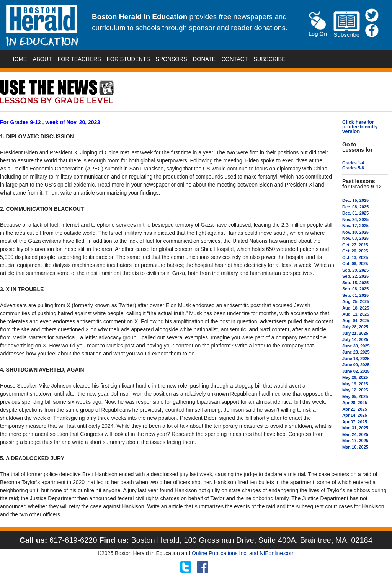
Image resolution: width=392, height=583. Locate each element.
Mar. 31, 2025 (355, 428)
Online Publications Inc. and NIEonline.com (243, 553)
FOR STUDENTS (128, 59)
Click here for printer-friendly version (360, 127)
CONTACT (234, 59)
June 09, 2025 (356, 365)
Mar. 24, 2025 (355, 434)
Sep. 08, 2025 (355, 289)
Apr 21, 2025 (355, 409)
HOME (19, 59)
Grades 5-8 (353, 168)
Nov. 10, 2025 (355, 232)
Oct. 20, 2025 (355, 251)
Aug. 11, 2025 (356, 314)
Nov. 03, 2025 (355, 238)
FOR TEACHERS (79, 59)
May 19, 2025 (355, 384)
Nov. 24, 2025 (355, 219)
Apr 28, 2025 (355, 403)
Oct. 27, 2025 (355, 245)
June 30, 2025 (356, 346)
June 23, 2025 (356, 352)
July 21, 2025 (355, 333)
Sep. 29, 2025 (355, 270)
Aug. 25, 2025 (356, 301)
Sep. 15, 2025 (355, 283)
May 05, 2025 (355, 396)
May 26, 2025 (355, 377)
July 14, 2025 (355, 339)
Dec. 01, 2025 (355, 213)
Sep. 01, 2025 (355, 295)
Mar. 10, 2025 (355, 447)
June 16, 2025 (356, 359)
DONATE (204, 59)
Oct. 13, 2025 (355, 257)
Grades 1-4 (353, 163)
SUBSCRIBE (269, 59)
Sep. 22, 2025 (355, 276)
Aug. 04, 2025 (356, 321)
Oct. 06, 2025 (355, 264)
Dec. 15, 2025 (355, 200)
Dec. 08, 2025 (355, 207)
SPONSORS (171, 59)
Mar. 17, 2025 (355, 441)
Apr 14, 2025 (355, 415)
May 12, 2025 (355, 390)
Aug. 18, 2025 (356, 308)
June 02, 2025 (356, 371)
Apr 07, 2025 (355, 422)
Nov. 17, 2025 (355, 226)
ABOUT (42, 59)
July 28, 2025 (355, 327)
